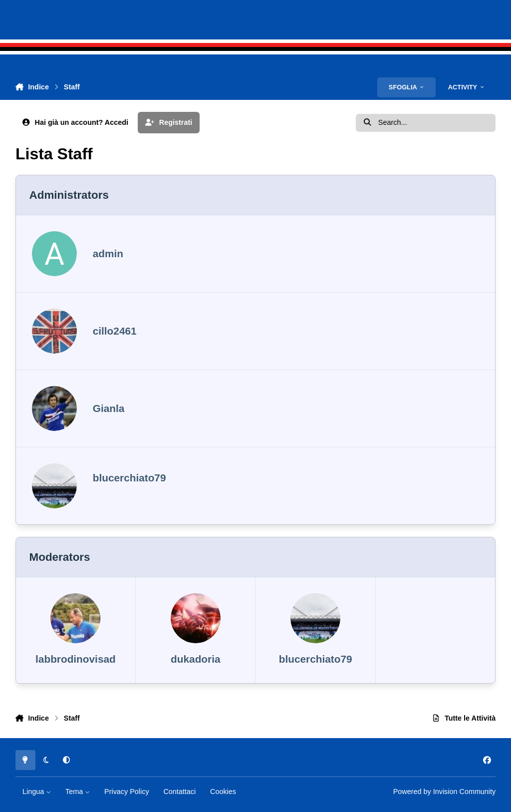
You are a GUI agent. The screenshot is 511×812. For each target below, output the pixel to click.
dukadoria (195, 659)
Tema (78, 792)
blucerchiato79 (129, 478)
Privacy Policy (127, 792)
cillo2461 (115, 331)
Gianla (109, 408)
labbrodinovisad (76, 659)
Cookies (223, 792)
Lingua (37, 792)
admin (108, 253)
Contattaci (179, 792)
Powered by (445, 792)
